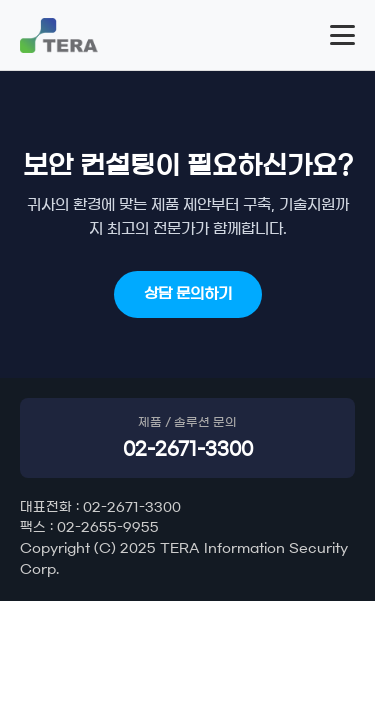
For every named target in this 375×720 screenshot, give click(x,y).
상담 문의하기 (188, 293)
